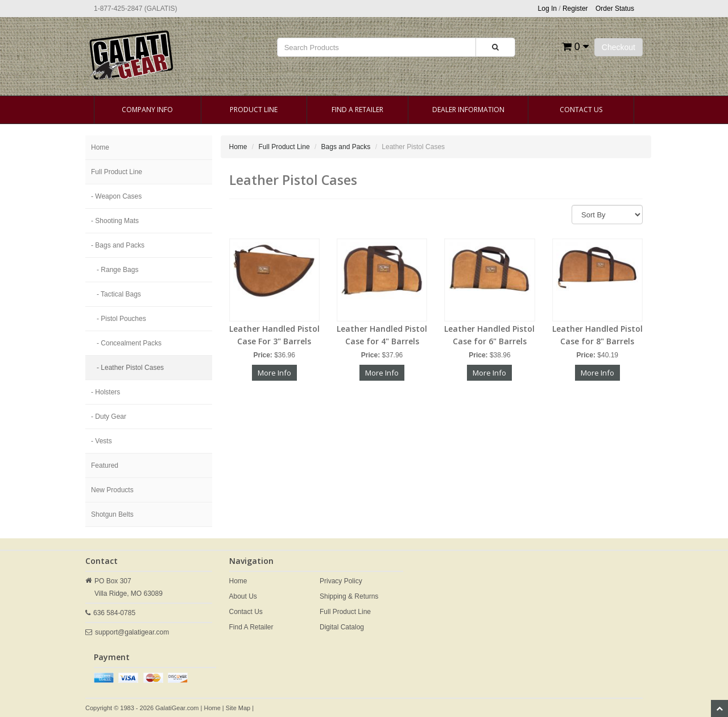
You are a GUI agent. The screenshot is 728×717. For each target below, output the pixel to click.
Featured (105, 465)
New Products (112, 490)
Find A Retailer (357, 110)
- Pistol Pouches (121, 319)
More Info (274, 373)
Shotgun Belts (112, 514)
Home (100, 147)
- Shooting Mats (115, 221)
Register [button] (575, 9)
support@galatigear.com (132, 632)
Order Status (615, 9)
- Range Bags (117, 270)
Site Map (238, 708)
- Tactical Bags (119, 294)
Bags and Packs (346, 147)
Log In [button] (547, 9)
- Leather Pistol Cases (130, 368)
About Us (243, 596)
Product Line (254, 110)
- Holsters (106, 392)
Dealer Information (468, 110)
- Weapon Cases (116, 196)
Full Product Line (117, 172)
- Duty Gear (109, 417)
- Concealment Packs (129, 343)
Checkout (619, 47)
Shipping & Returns (349, 596)
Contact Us (581, 110)
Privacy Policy (341, 581)
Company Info (147, 110)
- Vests (102, 441)
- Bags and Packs (118, 245)
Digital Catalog (342, 627)
